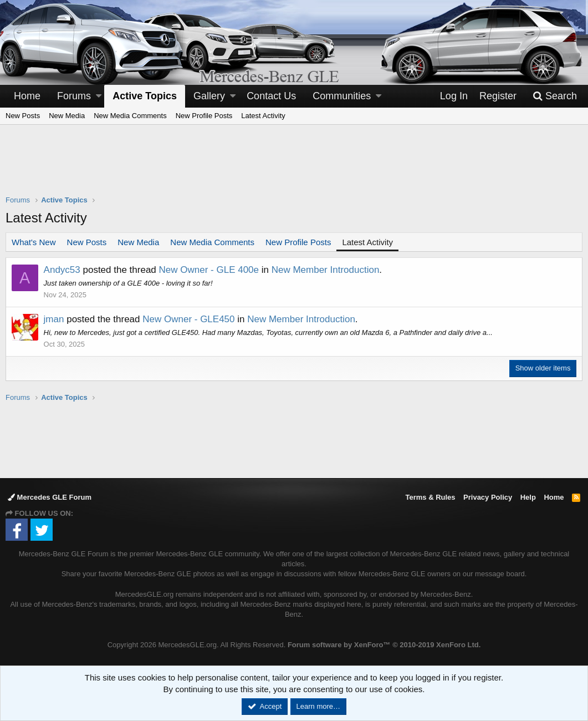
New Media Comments (130, 116)
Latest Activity (263, 116)
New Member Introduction (326, 270)
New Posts (23, 116)
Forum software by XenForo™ (384, 645)
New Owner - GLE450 (189, 319)
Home (27, 96)
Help (528, 497)
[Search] (555, 96)
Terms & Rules (430, 497)
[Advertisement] (294, 167)
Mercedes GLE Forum (50, 497)
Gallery (209, 96)
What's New (34, 242)
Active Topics (145, 96)
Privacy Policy (488, 497)
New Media (67, 116)
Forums (74, 96)
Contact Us (271, 96)
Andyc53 (62, 270)
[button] (99, 96)
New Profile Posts (204, 116)
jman (54, 319)
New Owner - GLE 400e (209, 270)
